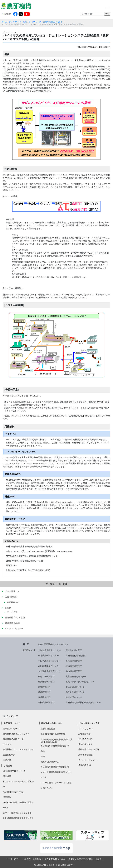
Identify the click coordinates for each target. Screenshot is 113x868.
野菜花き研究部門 (74, 650)
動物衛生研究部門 (74, 671)
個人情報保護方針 (66, 865)
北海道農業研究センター (49, 650)
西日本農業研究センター (49, 666)
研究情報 (8, 766)
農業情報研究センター (76, 676)
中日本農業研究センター (49, 661)
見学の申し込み (85, 744)
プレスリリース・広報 (18, 22)
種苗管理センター (74, 697)
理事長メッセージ (11, 729)
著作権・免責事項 (33, 859)
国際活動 (7, 760)
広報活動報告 (84, 734)
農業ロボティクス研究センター (80, 682)
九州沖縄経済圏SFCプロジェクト (18, 818)
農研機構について (12, 723)
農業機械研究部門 (46, 682)
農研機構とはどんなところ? (16, 734)
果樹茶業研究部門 (46, 702)
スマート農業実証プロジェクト (17, 813)
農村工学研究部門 (46, 676)
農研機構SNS (84, 765)
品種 (43, 751)
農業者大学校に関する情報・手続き (85, 859)
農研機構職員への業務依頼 (53, 734)
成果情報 (7, 797)
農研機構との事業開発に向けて (55, 746)
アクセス (7, 744)
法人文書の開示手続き (55, 859)
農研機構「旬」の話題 (89, 749)
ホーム (4, 22)
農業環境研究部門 (74, 661)
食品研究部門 (44, 697)
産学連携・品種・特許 (51, 723)
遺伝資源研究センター (76, 687)
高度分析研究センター (76, 692)
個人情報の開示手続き (44, 865)
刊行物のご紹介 (85, 739)
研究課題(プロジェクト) (14, 771)
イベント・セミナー (88, 760)
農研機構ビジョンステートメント (18, 749)
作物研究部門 (44, 687)
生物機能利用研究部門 (76, 656)
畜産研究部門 (44, 692)
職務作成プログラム (50, 762)
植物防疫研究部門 (74, 666)
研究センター (30, 650)
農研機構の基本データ (13, 739)
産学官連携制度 (48, 729)
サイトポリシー (14, 859)
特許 (43, 756)
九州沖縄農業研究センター (54, 22)
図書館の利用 (9, 755)
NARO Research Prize (13, 792)
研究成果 (7, 776)
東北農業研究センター (48, 656)
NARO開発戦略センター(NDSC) (53, 644)
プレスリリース (35, 22)
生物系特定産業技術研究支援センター (83, 702)
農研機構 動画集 (86, 755)
